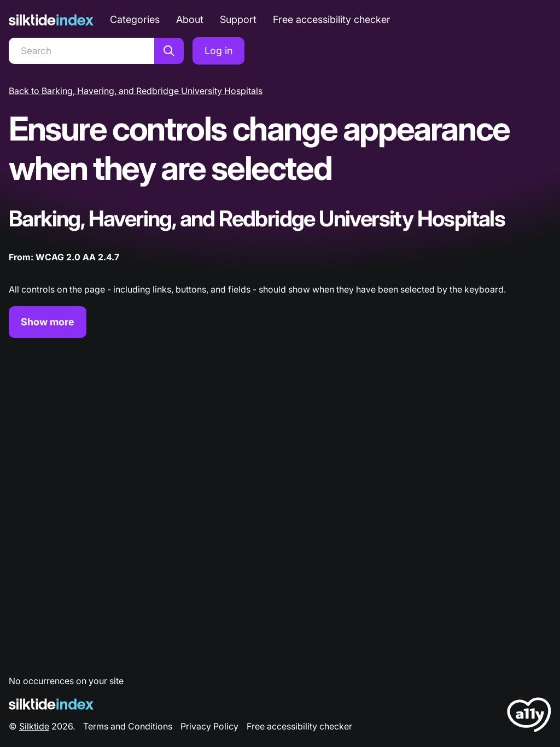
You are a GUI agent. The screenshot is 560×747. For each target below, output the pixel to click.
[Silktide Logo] (51, 704)
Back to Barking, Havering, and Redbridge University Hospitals (136, 91)
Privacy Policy (209, 726)
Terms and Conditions (128, 726)
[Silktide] (51, 20)
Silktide (34, 726)
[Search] (81, 51)
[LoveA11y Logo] (529, 717)
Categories (135, 19)
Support (238, 19)
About (190, 19)
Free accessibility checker (332, 19)
